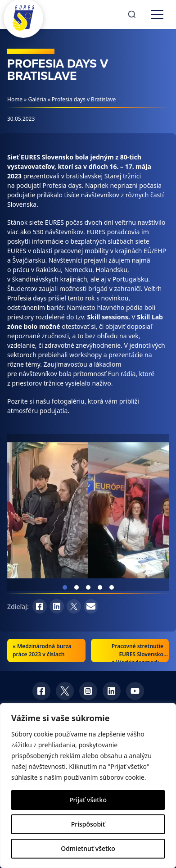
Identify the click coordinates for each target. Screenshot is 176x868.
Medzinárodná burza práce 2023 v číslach (42, 650)
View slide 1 (65, 587)
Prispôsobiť (88, 824)
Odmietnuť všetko (88, 848)
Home (15, 99)
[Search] (132, 14)
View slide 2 (77, 587)
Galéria (37, 99)
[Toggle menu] (157, 14)
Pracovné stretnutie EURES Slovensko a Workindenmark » (138, 654)
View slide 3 (88, 587)
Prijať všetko (88, 800)
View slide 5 (112, 587)
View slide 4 (100, 587)
